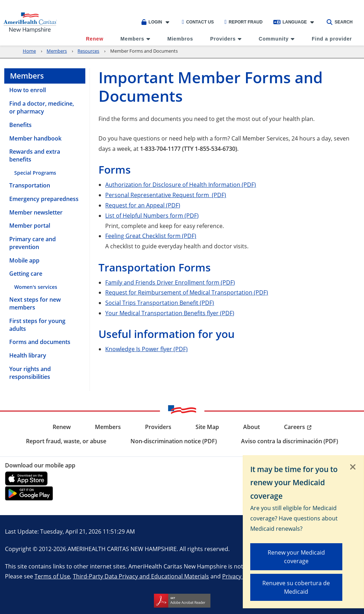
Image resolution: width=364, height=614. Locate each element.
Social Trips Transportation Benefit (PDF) (160, 303)
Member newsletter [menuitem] (36, 212)
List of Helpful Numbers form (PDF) (152, 215)
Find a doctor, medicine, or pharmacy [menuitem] (42, 107)
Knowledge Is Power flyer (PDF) (146, 349)
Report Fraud (243, 22)
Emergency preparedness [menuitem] (44, 199)
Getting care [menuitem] (26, 274)
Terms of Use (52, 576)
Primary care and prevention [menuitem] (33, 243)
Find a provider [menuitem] (332, 39)
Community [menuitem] (274, 39)
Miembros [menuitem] (180, 39)
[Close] (353, 467)
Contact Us (198, 22)
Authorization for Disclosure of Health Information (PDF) (181, 184)
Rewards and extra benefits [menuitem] (35, 155)
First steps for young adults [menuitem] (37, 325)
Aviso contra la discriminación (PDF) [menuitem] (290, 441)
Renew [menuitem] (95, 39)
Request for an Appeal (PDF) (143, 205)
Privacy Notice (241, 576)
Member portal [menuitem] (30, 226)
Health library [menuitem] (28, 355)
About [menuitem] (251, 427)
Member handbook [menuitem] (35, 138)
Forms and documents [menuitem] (40, 342)
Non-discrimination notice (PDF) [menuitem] (174, 441)
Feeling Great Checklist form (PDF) (151, 236)
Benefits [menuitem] (20, 125)
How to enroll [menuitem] (28, 90)
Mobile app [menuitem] (24, 260)
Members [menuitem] (132, 39)
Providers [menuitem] (223, 39)
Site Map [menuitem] (207, 427)
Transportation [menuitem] (30, 185)
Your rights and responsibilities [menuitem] (30, 373)
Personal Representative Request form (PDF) (166, 195)
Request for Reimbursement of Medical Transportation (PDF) (187, 292)
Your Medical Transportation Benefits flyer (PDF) (170, 313)
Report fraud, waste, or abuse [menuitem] (66, 441)
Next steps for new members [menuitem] (35, 303)
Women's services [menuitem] (36, 287)
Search (340, 22)
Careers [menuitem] (295, 427)
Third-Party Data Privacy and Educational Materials (141, 576)
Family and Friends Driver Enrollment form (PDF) (170, 282)
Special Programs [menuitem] (35, 173)
